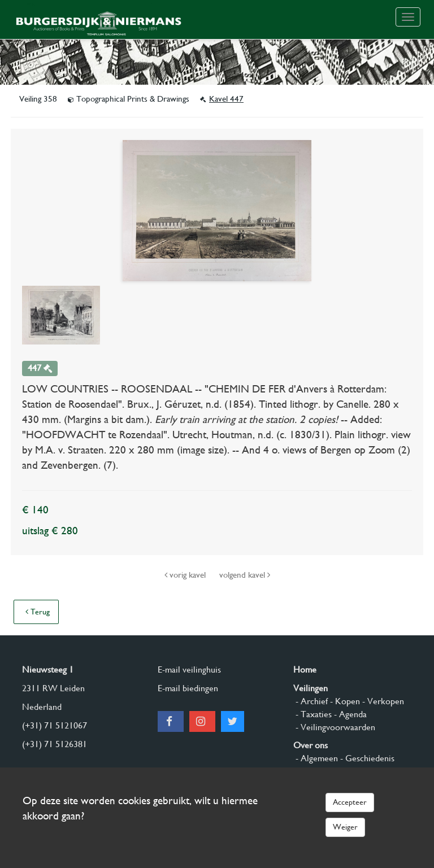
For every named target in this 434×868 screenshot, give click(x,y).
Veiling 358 (39, 99)
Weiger (345, 827)
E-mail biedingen (188, 688)
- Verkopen (382, 701)
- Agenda (349, 714)
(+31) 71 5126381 (55, 744)
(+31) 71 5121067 (55, 725)
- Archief (311, 701)
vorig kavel (186, 575)
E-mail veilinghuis (189, 669)
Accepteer (350, 802)
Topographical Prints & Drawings (130, 99)
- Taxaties (313, 714)
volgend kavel (245, 575)
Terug (38, 612)
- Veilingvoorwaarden (334, 727)
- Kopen (344, 701)
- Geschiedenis (366, 758)
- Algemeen (316, 758)
